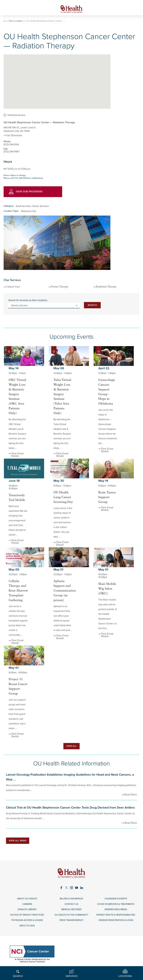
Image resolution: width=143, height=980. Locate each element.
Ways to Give (27, 928)
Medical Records (71, 911)
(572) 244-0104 (11, 145)
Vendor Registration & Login (116, 922)
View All (71, 747)
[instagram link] (71, 889)
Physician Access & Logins (27, 922)
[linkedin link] (82, 889)
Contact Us (71, 906)
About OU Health (27, 900)
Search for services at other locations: (28, 301)
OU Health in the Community (71, 917)
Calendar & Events (116, 900)
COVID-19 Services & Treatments (116, 906)
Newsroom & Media (116, 911)
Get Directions (14, 136)
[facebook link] (61, 889)
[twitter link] (66, 889)
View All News (18, 842)
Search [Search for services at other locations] (92, 306)
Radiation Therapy (107, 287)
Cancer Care (13, 287)
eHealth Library (27, 911)
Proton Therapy (60, 287)
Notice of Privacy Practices (27, 917)
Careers (27, 906)
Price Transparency (71, 922)
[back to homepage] (4, 21)
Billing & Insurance (71, 900)
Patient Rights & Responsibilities (116, 917)
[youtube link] (77, 889)
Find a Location (16, 21)
